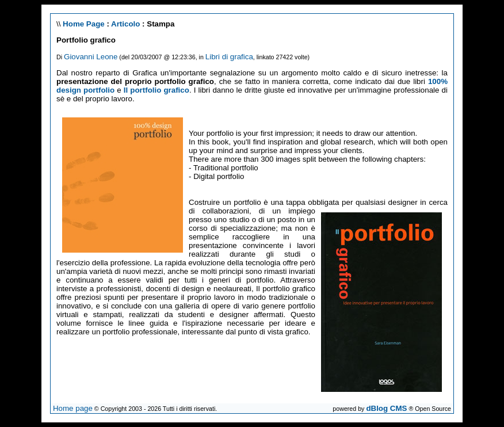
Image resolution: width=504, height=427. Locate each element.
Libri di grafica (229, 57)
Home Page (84, 24)
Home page (73, 408)
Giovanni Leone (91, 57)
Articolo (125, 24)
